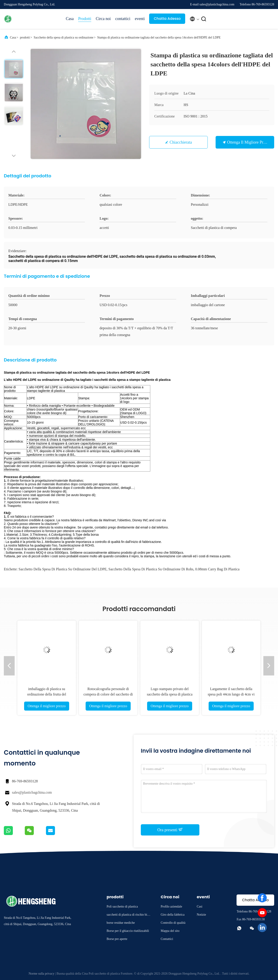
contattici (123, 19)
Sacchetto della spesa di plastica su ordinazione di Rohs (151, 569)
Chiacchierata (181, 142)
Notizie (201, 915)
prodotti (25, 37)
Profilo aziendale (171, 907)
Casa (70, 19)
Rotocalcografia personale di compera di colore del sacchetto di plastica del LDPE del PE (108, 694)
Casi (199, 907)
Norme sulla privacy (41, 974)
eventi (140, 19)
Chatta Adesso (167, 19)
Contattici (167, 939)
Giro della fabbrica (173, 915)
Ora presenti (170, 830)
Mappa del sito (170, 931)
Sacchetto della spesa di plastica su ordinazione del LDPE (63, 569)
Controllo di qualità (173, 923)
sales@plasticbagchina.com (32, 792)
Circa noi (103, 19)
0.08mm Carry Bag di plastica (217, 569)
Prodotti (85, 19)
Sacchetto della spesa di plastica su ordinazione (63, 37)
